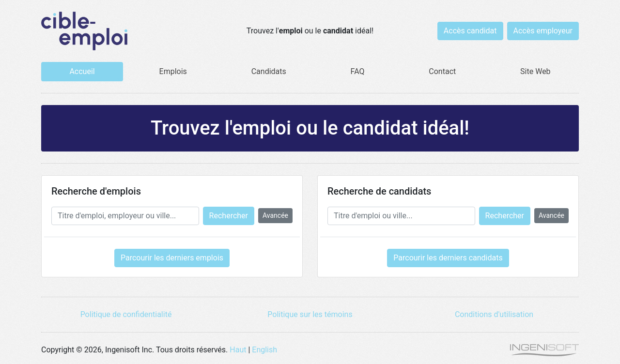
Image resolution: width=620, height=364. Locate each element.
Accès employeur (543, 31)
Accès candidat (470, 31)
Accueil (82, 71)
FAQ (358, 71)
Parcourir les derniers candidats (448, 258)
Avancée (275, 215)
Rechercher (229, 216)
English (264, 350)
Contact (442, 71)
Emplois (173, 71)
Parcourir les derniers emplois (172, 258)
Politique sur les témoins (310, 314)
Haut (238, 350)
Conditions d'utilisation (494, 314)
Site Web (535, 71)
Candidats (269, 71)
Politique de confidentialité (126, 314)
